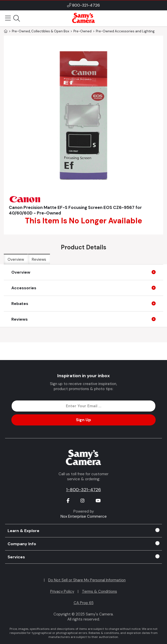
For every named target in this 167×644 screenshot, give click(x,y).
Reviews (39, 259)
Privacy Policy (62, 591)
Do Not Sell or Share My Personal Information (87, 580)
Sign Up (83, 420)
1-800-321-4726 (83, 490)
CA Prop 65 (84, 603)
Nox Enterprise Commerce (84, 516)
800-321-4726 (86, 5)
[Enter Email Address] (84, 406)
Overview (16, 259)
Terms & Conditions (100, 591)
